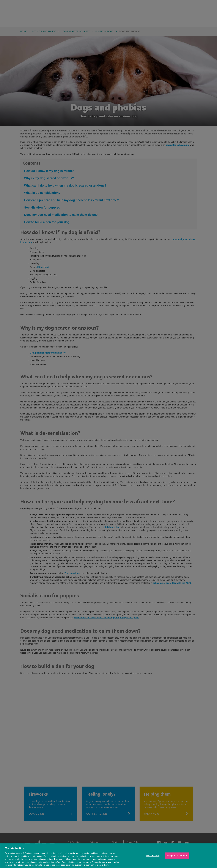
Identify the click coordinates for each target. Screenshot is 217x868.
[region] (108, 856)
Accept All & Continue (177, 855)
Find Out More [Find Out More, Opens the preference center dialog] (153, 855)
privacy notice (112, 862)
